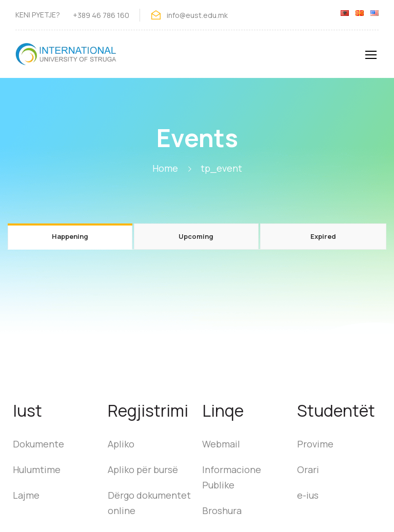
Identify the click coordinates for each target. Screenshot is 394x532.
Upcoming (196, 236)
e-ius (308, 495)
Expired (323, 236)
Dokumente (38, 444)
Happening (70, 236)
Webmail (221, 444)
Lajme (26, 495)
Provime (315, 444)
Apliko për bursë (143, 469)
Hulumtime (37, 469)
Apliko (121, 444)
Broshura (222, 510)
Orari (308, 469)
